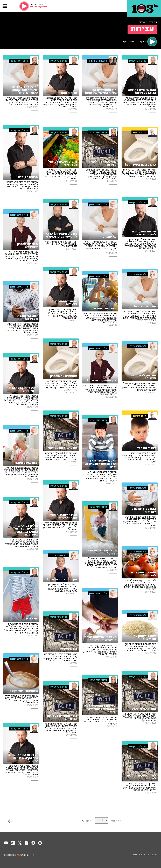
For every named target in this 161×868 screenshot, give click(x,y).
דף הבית (153, 22)
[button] (5, 6)
